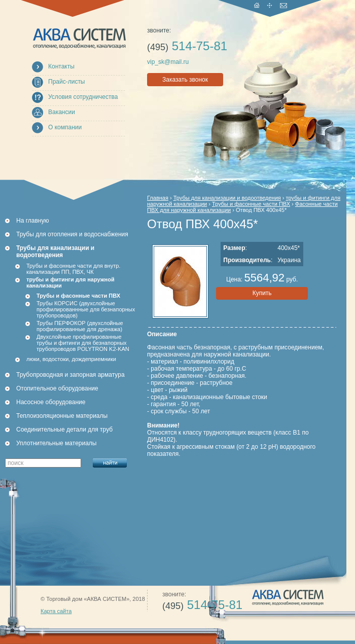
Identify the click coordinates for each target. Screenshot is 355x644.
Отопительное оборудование (57, 388)
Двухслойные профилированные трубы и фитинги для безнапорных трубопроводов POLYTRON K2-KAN (83, 343)
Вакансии (62, 112)
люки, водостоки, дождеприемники (71, 359)
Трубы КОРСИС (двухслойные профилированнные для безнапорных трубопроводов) (86, 309)
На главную (32, 221)
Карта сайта (56, 611)
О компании (65, 127)
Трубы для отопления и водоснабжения (72, 234)
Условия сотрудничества (83, 97)
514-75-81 (187, 46)
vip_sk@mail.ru (168, 62)
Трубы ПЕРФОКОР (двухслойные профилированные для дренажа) (80, 326)
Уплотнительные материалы (56, 443)
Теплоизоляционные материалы (62, 416)
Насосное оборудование (51, 402)
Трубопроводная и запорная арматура (70, 375)
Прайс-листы (67, 82)
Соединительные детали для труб (64, 430)
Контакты (61, 66)
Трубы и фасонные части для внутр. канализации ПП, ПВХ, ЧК (73, 269)
